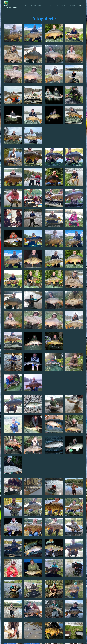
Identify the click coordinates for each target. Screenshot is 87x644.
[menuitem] (27, 5)
